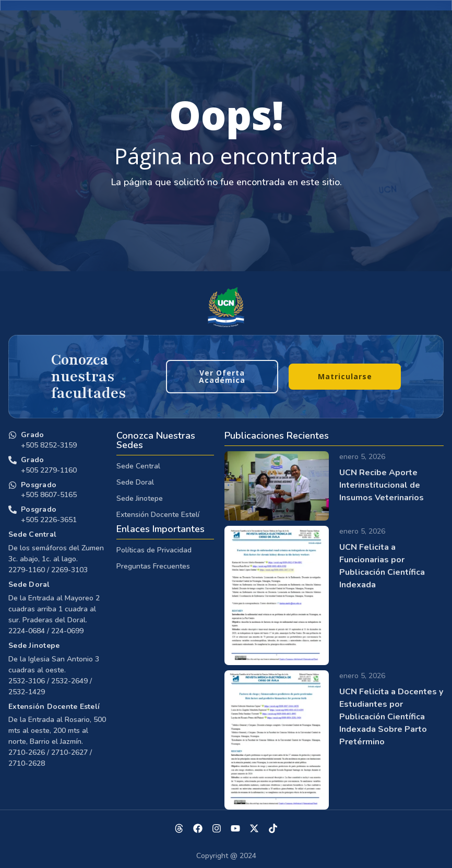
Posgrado (39, 485)
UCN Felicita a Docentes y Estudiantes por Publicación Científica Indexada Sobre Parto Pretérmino (391, 717)
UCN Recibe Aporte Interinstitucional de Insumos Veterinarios (382, 485)
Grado (32, 435)
